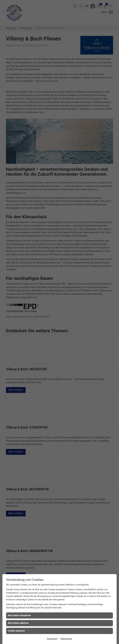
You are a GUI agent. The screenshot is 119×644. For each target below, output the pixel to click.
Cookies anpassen (16, 631)
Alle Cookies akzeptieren (19, 615)
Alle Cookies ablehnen (18, 623)
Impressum (52, 639)
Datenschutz (66, 639)
